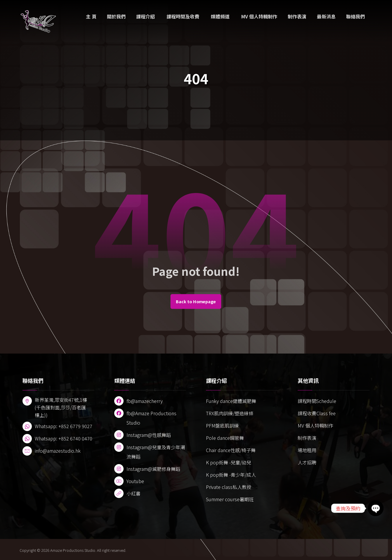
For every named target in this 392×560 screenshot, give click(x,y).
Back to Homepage (196, 301)
